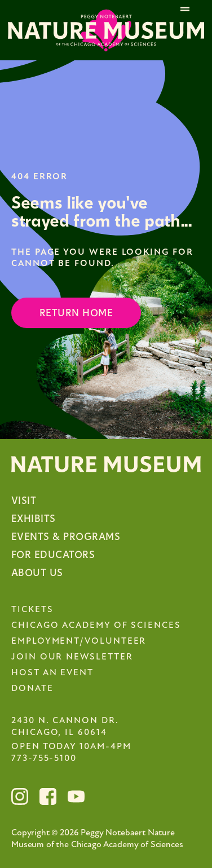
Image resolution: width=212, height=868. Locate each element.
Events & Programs (66, 537)
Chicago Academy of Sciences (96, 626)
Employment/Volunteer (79, 641)
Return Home (76, 313)
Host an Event (52, 673)
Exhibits (34, 519)
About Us (37, 573)
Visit (24, 501)
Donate (32, 689)
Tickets (32, 610)
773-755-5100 (44, 759)
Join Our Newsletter (72, 657)
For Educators (53, 555)
